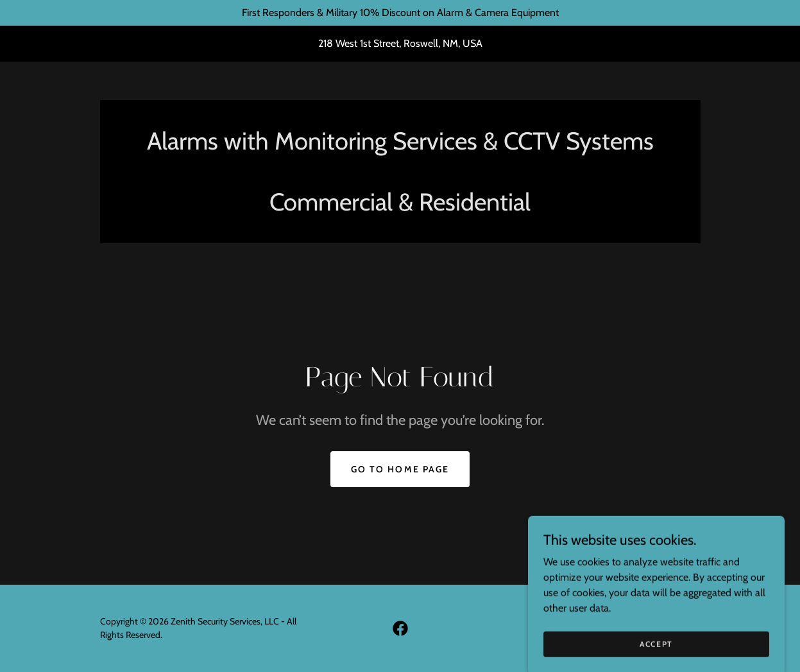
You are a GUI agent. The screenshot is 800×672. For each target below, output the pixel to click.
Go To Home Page (400, 469)
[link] (400, 628)
